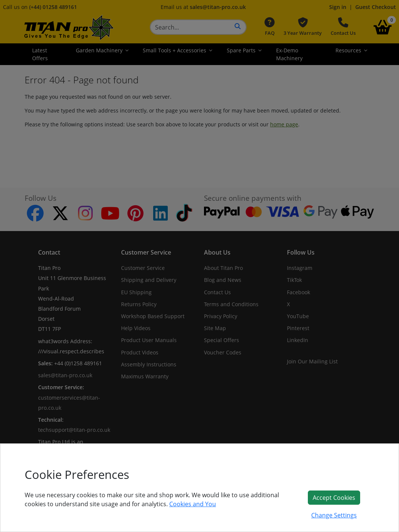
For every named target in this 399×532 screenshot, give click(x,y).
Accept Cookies (334, 498)
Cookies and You (193, 504)
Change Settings (334, 515)
